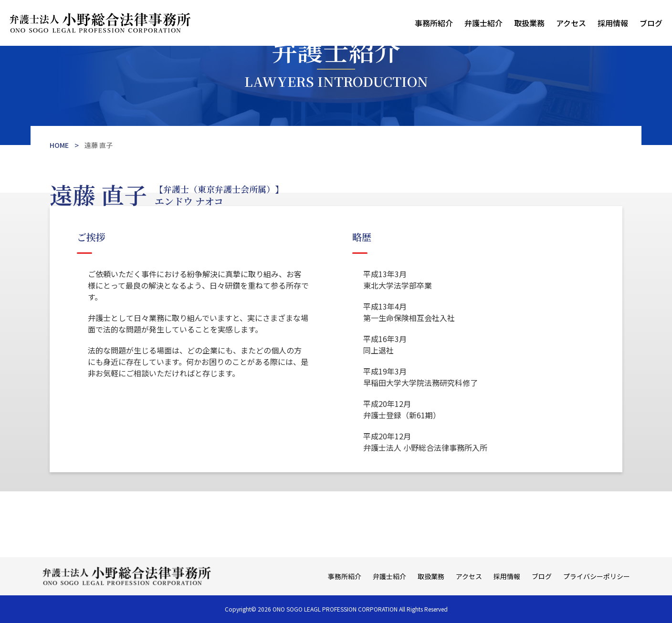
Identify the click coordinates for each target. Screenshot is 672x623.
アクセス (571, 23)
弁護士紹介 (483, 23)
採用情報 (613, 23)
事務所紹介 (434, 23)
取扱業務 (529, 23)
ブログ (651, 23)
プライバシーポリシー (597, 576)
